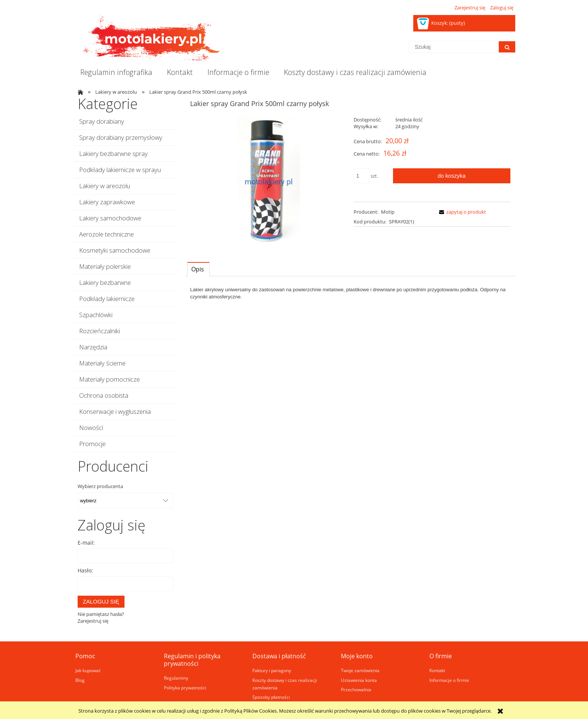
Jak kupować (88, 670)
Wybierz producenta (100, 486)
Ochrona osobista (104, 395)
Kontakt (437, 670)
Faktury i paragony (272, 670)
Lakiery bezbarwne (105, 282)
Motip (388, 212)
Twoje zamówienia (360, 670)
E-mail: (86, 543)
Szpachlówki (96, 315)
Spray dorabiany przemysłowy (121, 137)
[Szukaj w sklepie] (454, 47)
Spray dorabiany (102, 121)
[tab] (198, 269)
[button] (461, 212)
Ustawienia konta (359, 680)
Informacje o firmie (449, 680)
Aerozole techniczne (106, 234)
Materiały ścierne (102, 363)
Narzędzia (93, 347)
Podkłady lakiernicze (107, 299)
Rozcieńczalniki (100, 331)
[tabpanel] (350, 293)
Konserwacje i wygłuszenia (115, 411)
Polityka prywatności (185, 688)
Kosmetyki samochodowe (115, 250)
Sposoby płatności (271, 697)
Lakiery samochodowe (110, 218)
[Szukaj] (507, 47)
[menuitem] (116, 72)
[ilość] (361, 176)
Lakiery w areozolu (105, 186)
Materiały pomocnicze (109, 379)
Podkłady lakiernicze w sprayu (120, 170)
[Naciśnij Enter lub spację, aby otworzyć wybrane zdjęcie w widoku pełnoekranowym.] (268, 182)
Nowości (91, 428)
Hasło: (85, 570)
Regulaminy (176, 678)
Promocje (92, 444)
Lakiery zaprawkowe (107, 202)
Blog (80, 680)
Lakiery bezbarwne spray (113, 154)
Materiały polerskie (105, 266)
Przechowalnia (356, 689)
